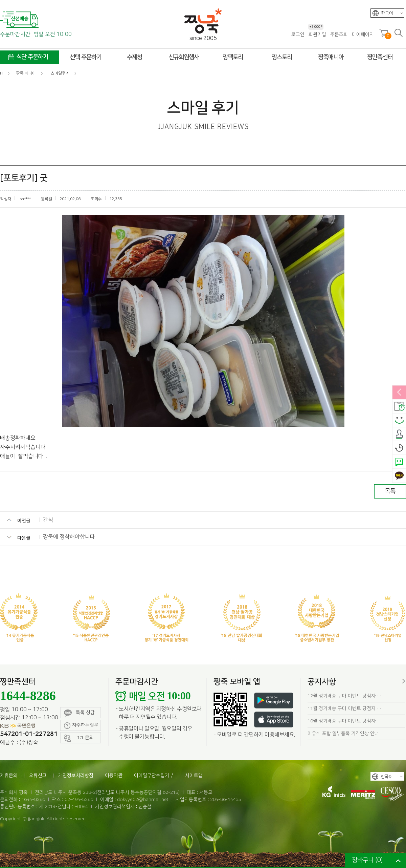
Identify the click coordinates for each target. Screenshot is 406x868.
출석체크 (399, 434)
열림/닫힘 (399, 393)
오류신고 (38, 776)
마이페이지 (363, 35)
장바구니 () (367, 860)
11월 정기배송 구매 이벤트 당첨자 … (344, 708)
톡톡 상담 (79, 713)
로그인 (298, 35)
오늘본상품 (399, 448)
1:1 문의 (79, 738)
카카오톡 (399, 476)
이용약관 (114, 776)
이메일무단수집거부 (154, 776)
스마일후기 (399, 420)
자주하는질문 (81, 726)
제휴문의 (9, 776)
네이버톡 (399, 462)
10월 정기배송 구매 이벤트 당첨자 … (344, 721)
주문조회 (339, 35)
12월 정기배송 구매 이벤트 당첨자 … (344, 696)
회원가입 (317, 34)
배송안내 (399, 406)
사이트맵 (194, 776)
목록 (390, 491)
